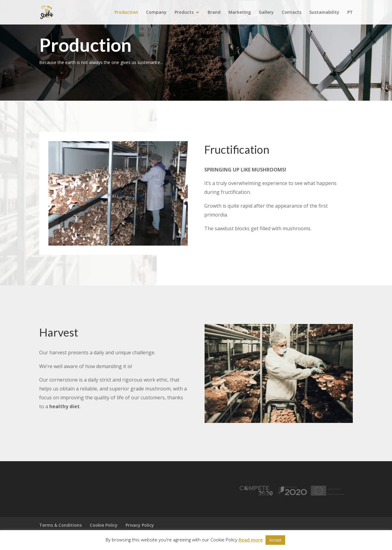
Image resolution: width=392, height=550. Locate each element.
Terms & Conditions (60, 525)
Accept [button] (275, 540)
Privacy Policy (140, 525)
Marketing (240, 13)
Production (126, 13)
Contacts (292, 13)
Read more (251, 540)
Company (156, 13)
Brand (214, 13)
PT (350, 13)
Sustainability (324, 13)
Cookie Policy (104, 525)
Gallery (266, 13)
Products (184, 13)
